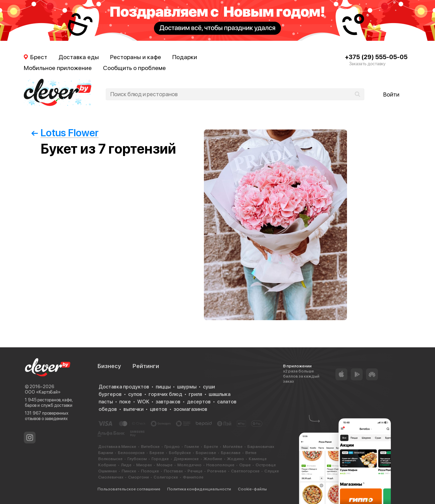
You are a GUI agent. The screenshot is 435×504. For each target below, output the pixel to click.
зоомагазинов (190, 409)
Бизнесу (109, 366)
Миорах (144, 465)
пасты (106, 402)
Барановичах (261, 447)
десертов (199, 402)
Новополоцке (220, 465)
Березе (157, 453)
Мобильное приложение (58, 68)
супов (135, 394)
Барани (106, 453)
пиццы (163, 387)
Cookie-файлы (252, 489)
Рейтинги (146, 366)
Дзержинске (186, 459)
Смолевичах (111, 477)
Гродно (172, 447)
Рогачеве (217, 471)
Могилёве (233, 447)
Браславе (231, 453)
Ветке (251, 453)
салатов (227, 402)
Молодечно (189, 465)
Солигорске (166, 477)
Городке (160, 459)
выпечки (133, 409)
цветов (159, 409)
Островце (266, 465)
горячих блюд (165, 394)
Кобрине (107, 465)
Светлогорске (245, 471)
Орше (245, 465)
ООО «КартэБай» (43, 392)
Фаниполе (193, 477)
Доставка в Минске (117, 447)
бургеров (110, 394)
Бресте (211, 447)
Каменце (258, 459)
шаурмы (187, 387)
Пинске (129, 471)
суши (209, 387)
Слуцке (272, 471)
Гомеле (192, 447)
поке (125, 402)
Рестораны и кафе (136, 57)
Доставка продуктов (124, 387)
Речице (195, 471)
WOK (143, 402)
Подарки (185, 57)
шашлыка (220, 394)
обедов (108, 409)
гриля (195, 394)
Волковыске (110, 459)
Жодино (236, 459)
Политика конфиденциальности (199, 489)
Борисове (206, 453)
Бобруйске (180, 453)
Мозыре (165, 465)
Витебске (150, 447)
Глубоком (137, 459)
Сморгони (138, 477)
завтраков (168, 402)
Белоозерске (131, 453)
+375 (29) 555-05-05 (376, 57)
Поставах (173, 471)
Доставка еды (79, 57)
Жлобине (213, 459)
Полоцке (150, 471)
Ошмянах (108, 471)
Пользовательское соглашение (129, 489)
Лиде (126, 465)
